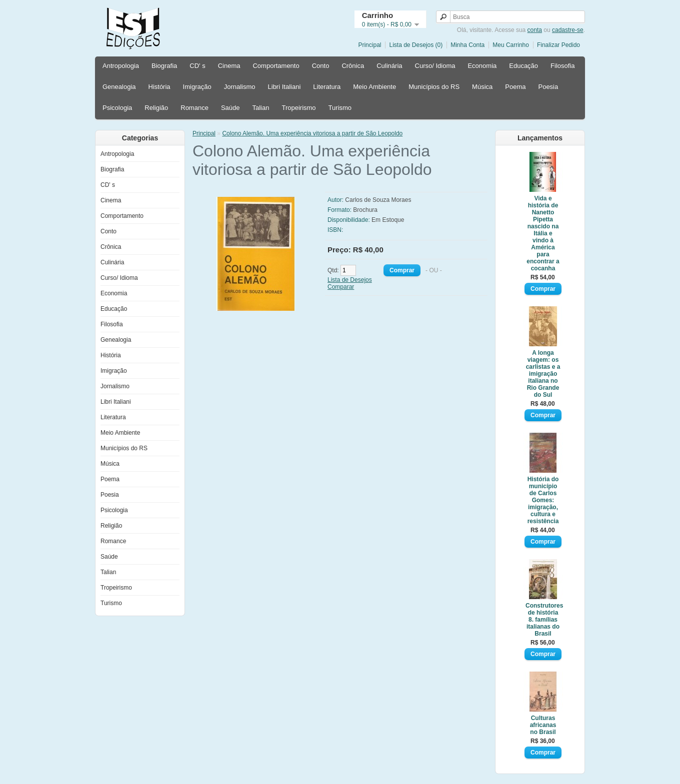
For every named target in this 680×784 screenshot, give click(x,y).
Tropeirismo (298, 108)
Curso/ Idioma (435, 66)
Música (482, 87)
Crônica (353, 66)
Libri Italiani (284, 87)
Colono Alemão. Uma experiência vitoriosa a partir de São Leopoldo (312, 133)
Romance (194, 108)
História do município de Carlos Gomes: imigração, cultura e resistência (543, 500)
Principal (369, 45)
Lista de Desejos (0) (416, 45)
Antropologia (121, 66)
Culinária (389, 66)
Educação (523, 66)
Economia (482, 66)
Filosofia (562, 66)
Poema (515, 87)
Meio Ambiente (374, 87)
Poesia (548, 87)
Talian (260, 108)
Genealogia (119, 87)
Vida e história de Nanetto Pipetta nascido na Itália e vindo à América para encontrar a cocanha (543, 233)
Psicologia (117, 108)
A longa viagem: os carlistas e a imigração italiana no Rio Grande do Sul (543, 374)
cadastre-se (568, 30)
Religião (156, 108)
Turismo (340, 108)
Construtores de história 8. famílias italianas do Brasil (543, 620)
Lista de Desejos (350, 280)
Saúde (230, 108)
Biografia (164, 66)
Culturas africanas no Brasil (543, 725)
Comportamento (276, 66)
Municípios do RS (434, 87)
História (159, 87)
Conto (321, 66)
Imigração (197, 87)
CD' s (197, 66)
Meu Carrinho (511, 45)
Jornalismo (240, 87)
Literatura (327, 87)
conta (535, 30)
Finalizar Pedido (558, 45)
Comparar (341, 287)
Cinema (229, 66)
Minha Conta (467, 45)
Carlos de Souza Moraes (378, 200)
